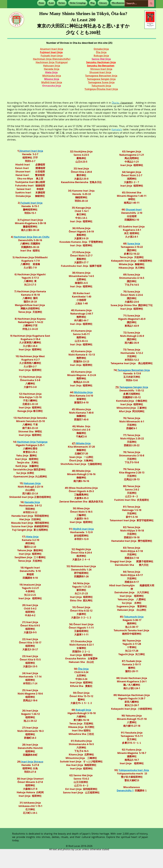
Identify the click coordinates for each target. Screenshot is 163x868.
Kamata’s (117, 129)
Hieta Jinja (51, 72)
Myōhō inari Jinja (83, 529)
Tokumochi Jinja (134, 617)
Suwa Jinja (134, 244)
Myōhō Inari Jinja (52, 82)
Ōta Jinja (101, 52)
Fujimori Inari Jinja (51, 52)
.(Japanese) (122, 103)
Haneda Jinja (32, 502)
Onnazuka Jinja (52, 86)
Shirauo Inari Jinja (101, 69)
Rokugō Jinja (83, 710)
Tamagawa (94, 79)
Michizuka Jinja (83, 392)
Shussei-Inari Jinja (100, 72)
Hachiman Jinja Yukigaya (32, 442)
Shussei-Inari (134, 210)
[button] (51, 3)
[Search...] (134, 3)
